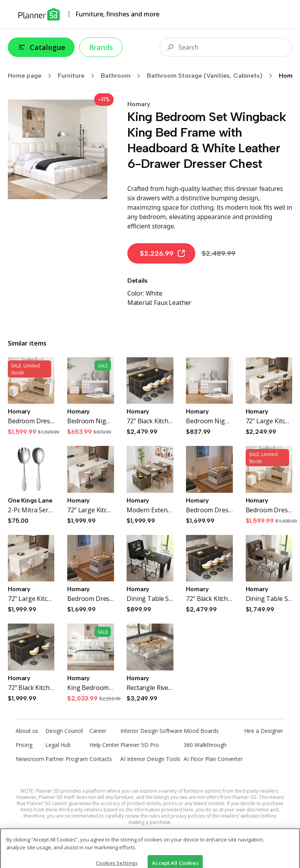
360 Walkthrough (205, 745)
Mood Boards (201, 731)
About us (27, 731)
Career (98, 731)
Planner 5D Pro (140, 745)
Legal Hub (58, 745)
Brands (101, 47)
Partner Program (67, 759)
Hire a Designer (264, 731)
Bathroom (123, 76)
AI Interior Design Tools (150, 759)
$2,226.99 (163, 253)
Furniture (79, 76)
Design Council (64, 731)
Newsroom (30, 759)
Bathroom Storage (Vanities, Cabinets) (212, 76)
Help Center (104, 745)
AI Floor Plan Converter (213, 759)
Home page (32, 76)
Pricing (24, 745)
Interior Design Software (151, 731)
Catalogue (41, 47)
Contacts (101, 759)
